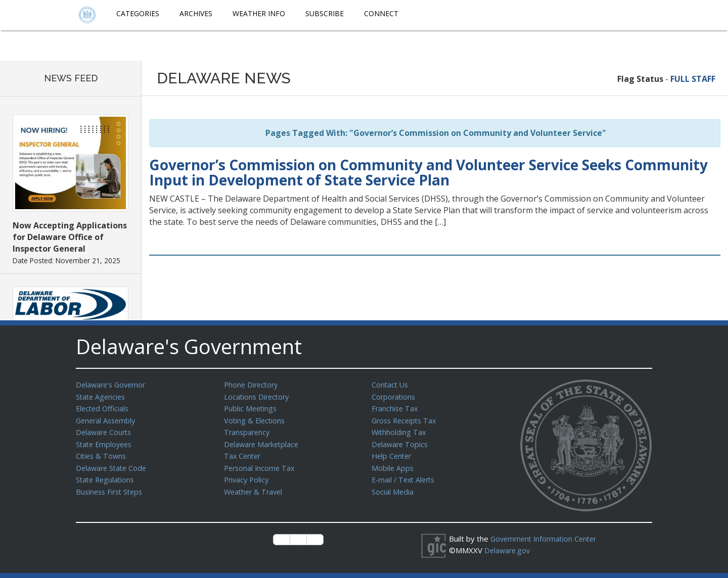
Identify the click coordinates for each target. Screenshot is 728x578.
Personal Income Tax (261, 464)
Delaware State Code (113, 464)
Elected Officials (104, 407)
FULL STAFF (693, 79)
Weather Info (259, 13)
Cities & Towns (102, 453)
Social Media (393, 487)
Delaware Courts (105, 430)
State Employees (106, 442)
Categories (138, 13)
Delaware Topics (401, 442)
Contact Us (391, 384)
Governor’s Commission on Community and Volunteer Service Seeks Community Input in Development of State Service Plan (428, 173)
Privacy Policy (248, 475)
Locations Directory (258, 396)
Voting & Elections (256, 419)
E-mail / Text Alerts (405, 475)
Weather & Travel (255, 487)
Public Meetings (252, 407)
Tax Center (243, 453)
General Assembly (107, 419)
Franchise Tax (396, 407)
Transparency (248, 430)
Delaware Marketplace (263, 442)
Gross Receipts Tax (406, 419)
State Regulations (107, 475)
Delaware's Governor (113, 384)
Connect (381, 13)
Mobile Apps (393, 464)
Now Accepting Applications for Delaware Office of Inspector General (70, 237)
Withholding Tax (399, 430)
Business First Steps (111, 487)
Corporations (394, 396)
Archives (196, 13)
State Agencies (102, 396)
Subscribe (325, 13)
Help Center (393, 453)
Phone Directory (253, 384)
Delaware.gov (508, 550)
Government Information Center (547, 539)
